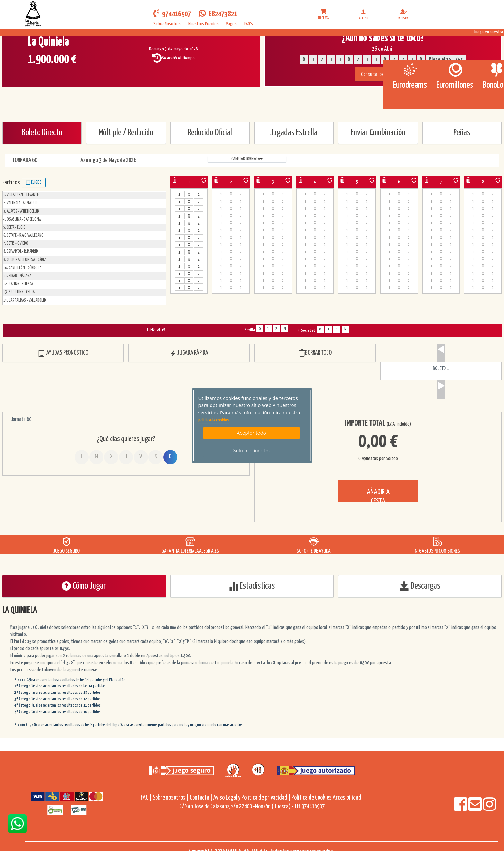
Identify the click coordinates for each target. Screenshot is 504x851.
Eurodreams (410, 85)
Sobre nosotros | (171, 798)
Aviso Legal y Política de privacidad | (252, 798)
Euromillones (455, 85)
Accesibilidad (347, 798)
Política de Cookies (312, 798)
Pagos (231, 24)
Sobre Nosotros (167, 24)
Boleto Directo (42, 133)
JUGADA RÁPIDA (189, 353)
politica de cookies (214, 420)
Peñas (462, 133)
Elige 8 (34, 183)
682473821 (218, 14)
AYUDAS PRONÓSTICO (63, 353)
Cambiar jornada (247, 159)
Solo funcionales (252, 451)
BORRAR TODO (315, 353)
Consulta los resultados (383, 74)
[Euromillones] (455, 70)
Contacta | (201, 798)
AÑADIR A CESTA (378, 495)
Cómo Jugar (84, 586)
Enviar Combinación (378, 133)
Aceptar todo (252, 433)
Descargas (420, 586)
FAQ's (249, 24)
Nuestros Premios (203, 24)
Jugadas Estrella (294, 133)
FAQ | (147, 798)
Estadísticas (252, 586)
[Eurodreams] (410, 70)
